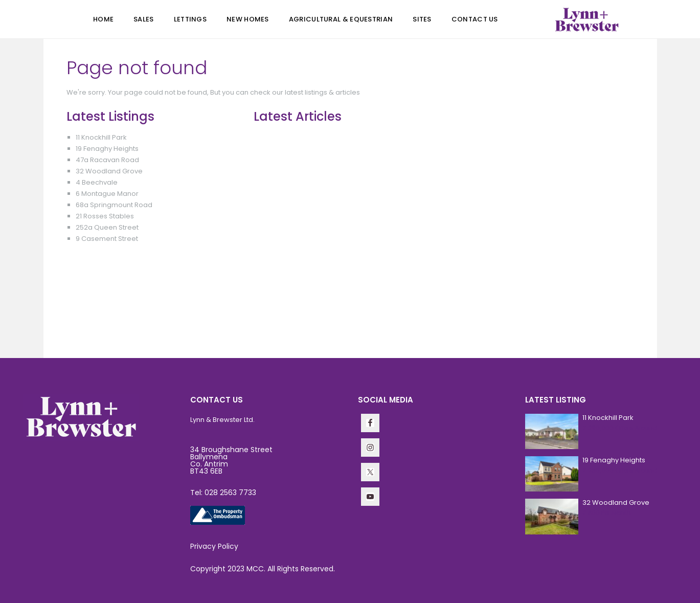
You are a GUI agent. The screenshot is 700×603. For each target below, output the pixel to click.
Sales (144, 19)
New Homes (248, 19)
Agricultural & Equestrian (341, 19)
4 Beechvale (97, 182)
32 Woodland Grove (109, 171)
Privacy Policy (214, 546)
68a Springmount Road (114, 205)
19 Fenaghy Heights (107, 149)
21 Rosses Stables (105, 216)
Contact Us (475, 19)
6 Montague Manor (107, 194)
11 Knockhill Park (101, 137)
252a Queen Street (107, 227)
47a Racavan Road (107, 160)
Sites (422, 19)
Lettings (190, 19)
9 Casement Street (107, 239)
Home (103, 19)
